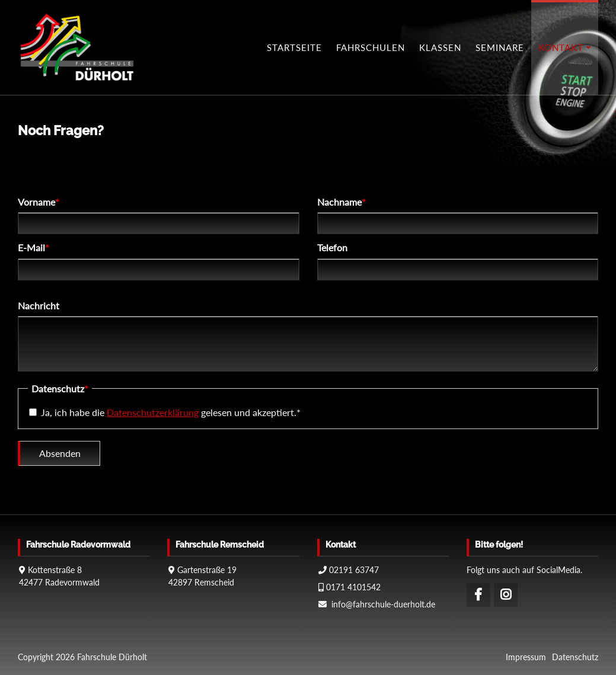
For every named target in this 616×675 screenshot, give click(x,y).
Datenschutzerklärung (153, 413)
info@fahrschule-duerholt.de (383, 604)
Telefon (332, 249)
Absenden (60, 454)
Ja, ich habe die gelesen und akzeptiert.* (171, 413)
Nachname (341, 203)
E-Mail (39, 248)
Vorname (39, 203)
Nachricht (39, 307)
